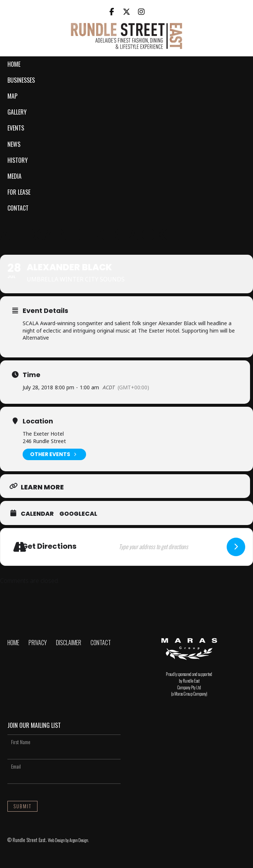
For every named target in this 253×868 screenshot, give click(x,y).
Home (14, 64)
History (18, 160)
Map (12, 96)
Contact (18, 208)
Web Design (56, 840)
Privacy (38, 643)
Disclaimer (69, 643)
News (14, 144)
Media (14, 176)
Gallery (17, 112)
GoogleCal (78, 514)
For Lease (19, 192)
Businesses (21, 80)
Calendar (37, 514)
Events (16, 128)
